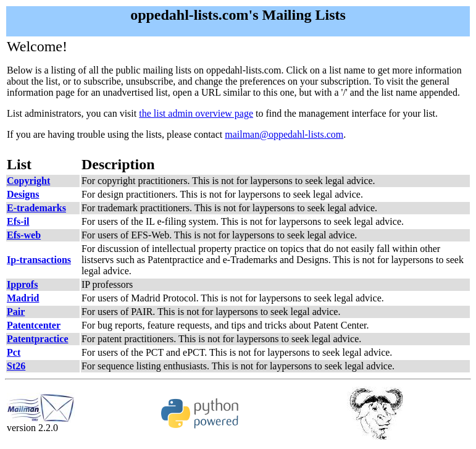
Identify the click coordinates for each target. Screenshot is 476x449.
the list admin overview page (196, 113)
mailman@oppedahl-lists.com (284, 134)
